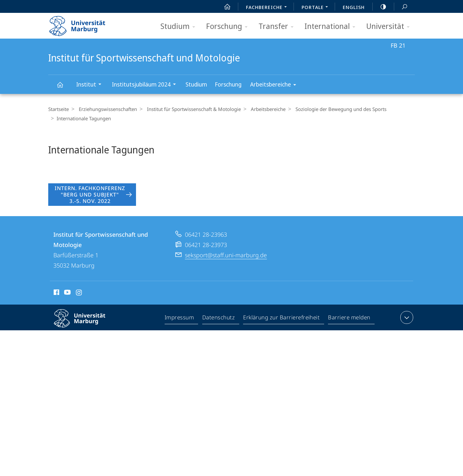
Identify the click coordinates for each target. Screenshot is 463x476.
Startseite (59, 109)
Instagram (79, 307)
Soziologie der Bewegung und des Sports (335, 109)
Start (224, 7)
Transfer (278, 27)
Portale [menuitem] (317, 8)
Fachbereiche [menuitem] (268, 8)
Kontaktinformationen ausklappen (406, 331)
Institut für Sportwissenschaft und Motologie (64, 88)
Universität (390, 27)
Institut (91, 85)
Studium (180, 27)
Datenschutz (219, 332)
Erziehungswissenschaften (106, 109)
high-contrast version (380, 7)
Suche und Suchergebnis (401, 7)
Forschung (229, 27)
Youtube (67, 307)
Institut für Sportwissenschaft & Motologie (191, 109)
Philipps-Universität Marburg (85, 337)
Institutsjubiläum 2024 (146, 85)
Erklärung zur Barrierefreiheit (282, 332)
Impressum (180, 332)
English (354, 7)
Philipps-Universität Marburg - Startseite (83, 24)
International (332, 27)
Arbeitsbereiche (275, 85)
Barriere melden (349, 332)
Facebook (56, 307)
